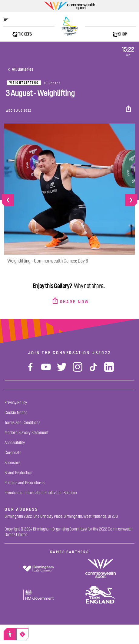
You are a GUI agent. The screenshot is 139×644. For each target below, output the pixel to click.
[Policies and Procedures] (25, 483)
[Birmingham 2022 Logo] (70, 26)
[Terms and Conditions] (22, 423)
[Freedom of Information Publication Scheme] (41, 493)
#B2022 (101, 353)
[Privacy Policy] (16, 403)
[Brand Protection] (18, 473)
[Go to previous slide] (8, 200)
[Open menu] (9, 19)
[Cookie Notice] (16, 413)
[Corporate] (13, 453)
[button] (129, 109)
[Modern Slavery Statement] (26, 433)
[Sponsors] (12, 463)
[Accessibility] (10, 634)
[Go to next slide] (131, 200)
